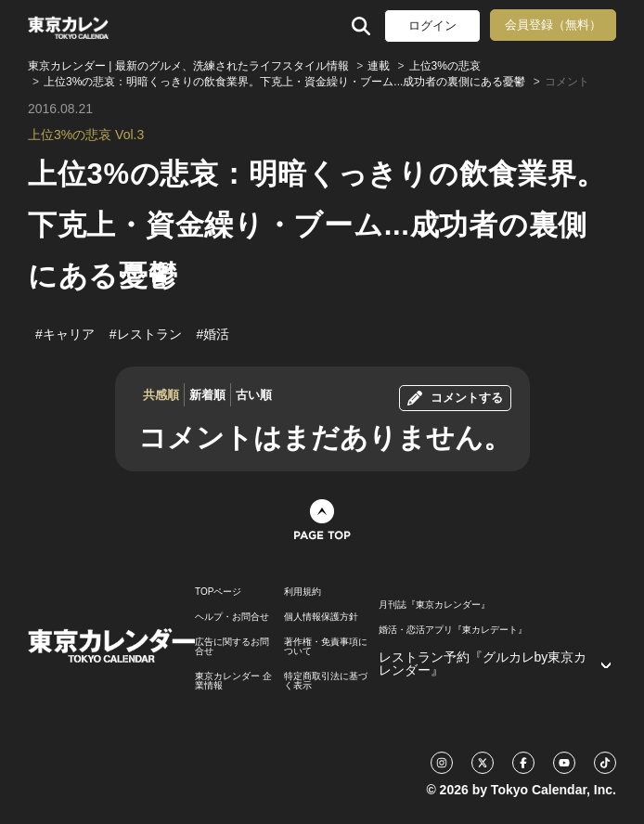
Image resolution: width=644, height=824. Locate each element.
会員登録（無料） (553, 25)
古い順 (254, 395)
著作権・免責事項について (326, 647)
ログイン (432, 26)
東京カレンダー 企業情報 (233, 681)
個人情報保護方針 (321, 617)
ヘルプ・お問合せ (232, 617)
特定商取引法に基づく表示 (326, 681)
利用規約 (303, 592)
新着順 (207, 395)
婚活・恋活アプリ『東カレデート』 (453, 630)
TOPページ (218, 592)
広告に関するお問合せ (232, 647)
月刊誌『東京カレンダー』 (434, 605)
